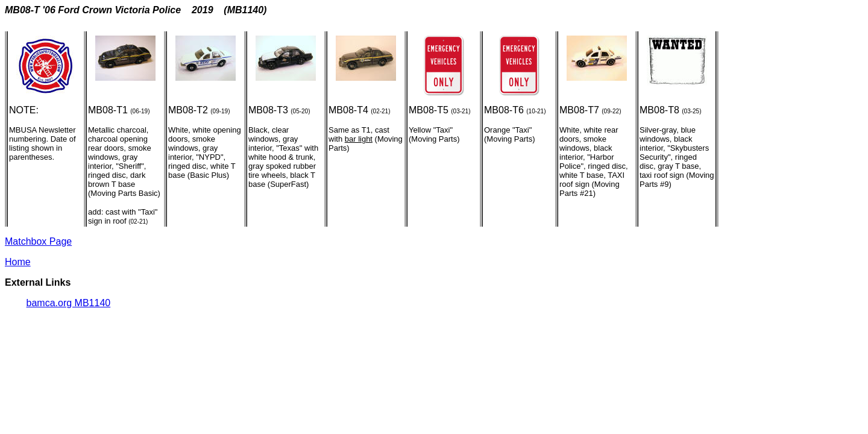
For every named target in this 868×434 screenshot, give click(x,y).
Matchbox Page (38, 241)
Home (18, 262)
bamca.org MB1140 (69, 303)
